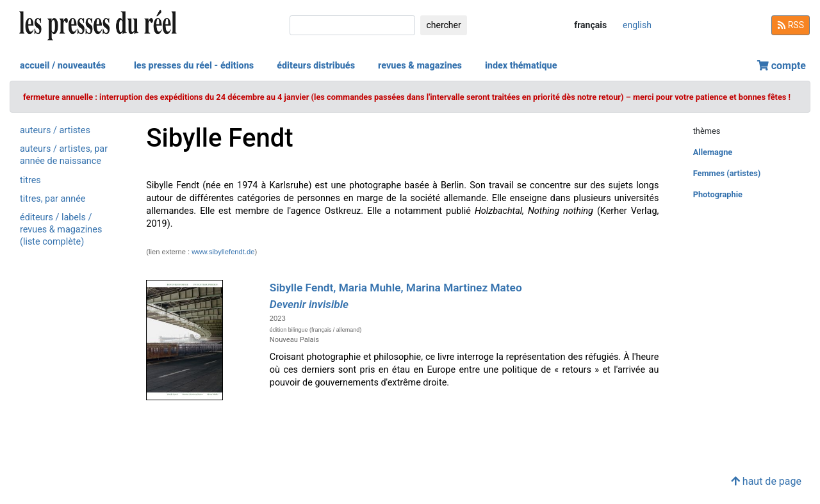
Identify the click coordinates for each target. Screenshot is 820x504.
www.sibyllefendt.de (223, 252)
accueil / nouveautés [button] (63, 66)
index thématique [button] (521, 66)
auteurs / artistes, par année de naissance (64, 155)
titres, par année (53, 199)
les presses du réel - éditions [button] (194, 66)
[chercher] (352, 25)
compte (782, 66)
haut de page (766, 481)
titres (30, 180)
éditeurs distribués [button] (316, 66)
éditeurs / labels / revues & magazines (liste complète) (61, 230)
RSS (791, 25)
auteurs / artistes (55, 130)
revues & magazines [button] (420, 66)
